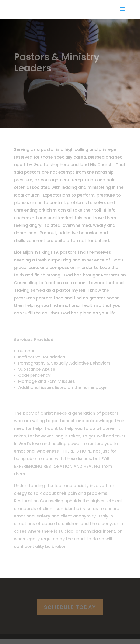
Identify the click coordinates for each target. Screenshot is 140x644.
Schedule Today (70, 607)
